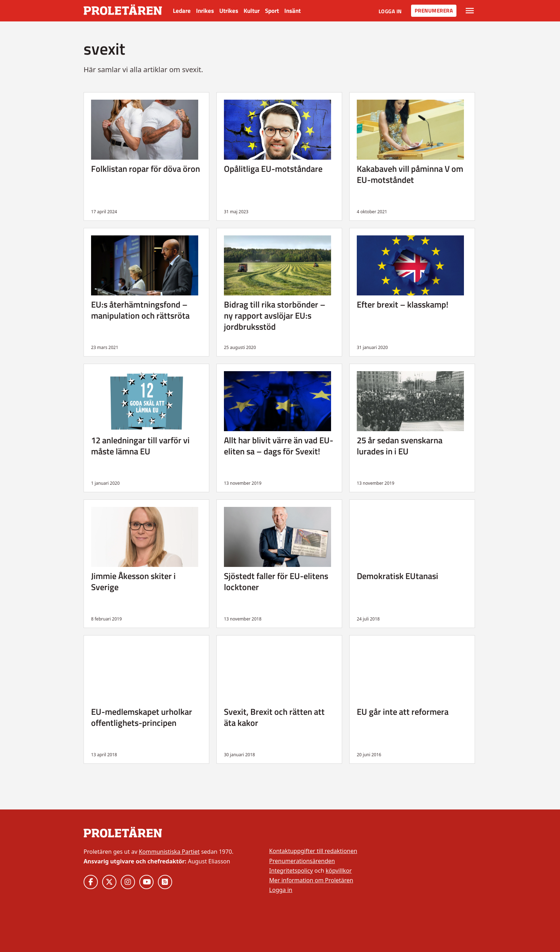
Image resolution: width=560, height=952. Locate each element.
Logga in (390, 11)
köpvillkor (339, 871)
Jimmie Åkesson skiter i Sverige (133, 581)
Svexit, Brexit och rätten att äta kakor (274, 717)
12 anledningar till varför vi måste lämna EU (140, 446)
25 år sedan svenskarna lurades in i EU (400, 446)
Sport (272, 11)
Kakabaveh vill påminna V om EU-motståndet (410, 174)
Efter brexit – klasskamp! (402, 304)
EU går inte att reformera (403, 712)
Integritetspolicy (291, 871)
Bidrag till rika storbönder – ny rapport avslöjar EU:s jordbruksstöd (275, 315)
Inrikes (205, 11)
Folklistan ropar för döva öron (146, 169)
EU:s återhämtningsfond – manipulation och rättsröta (140, 310)
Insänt (292, 11)
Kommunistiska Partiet (169, 852)
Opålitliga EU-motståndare (273, 169)
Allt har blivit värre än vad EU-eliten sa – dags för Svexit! (279, 446)
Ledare (182, 11)
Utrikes (229, 11)
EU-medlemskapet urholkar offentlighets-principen (142, 717)
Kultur (252, 11)
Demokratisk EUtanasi (397, 576)
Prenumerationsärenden (302, 861)
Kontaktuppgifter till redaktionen (313, 851)
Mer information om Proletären (311, 880)
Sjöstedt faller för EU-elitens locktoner (276, 581)
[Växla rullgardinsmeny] (470, 11)
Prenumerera (434, 11)
